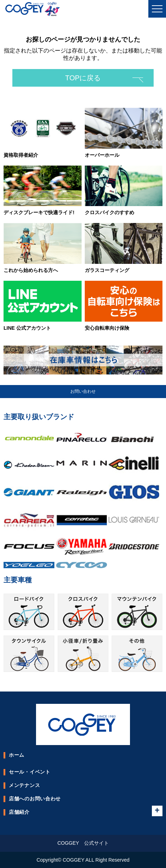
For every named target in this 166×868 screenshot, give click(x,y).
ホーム (17, 755)
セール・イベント (30, 772)
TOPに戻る (83, 78)
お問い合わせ (83, 391)
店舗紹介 (19, 812)
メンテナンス (24, 785)
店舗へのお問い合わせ (35, 799)
